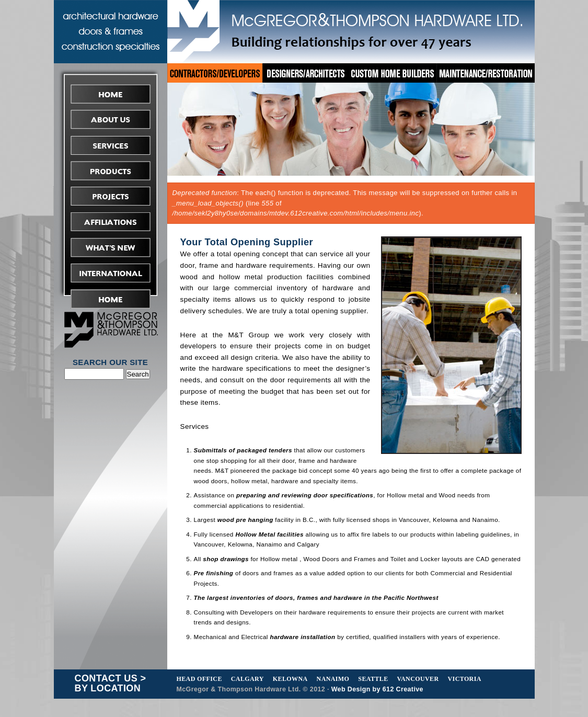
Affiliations (111, 222)
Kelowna (290, 679)
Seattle (373, 679)
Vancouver (418, 679)
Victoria (465, 679)
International (111, 273)
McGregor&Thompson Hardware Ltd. (351, 30)
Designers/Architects (305, 73)
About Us (111, 119)
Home (111, 94)
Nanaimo (333, 679)
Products (111, 171)
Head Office (199, 679)
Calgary (247, 679)
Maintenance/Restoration (486, 73)
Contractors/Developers (215, 73)
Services (111, 145)
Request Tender (111, 299)
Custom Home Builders (393, 73)
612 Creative (403, 689)
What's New (111, 248)
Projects (111, 196)
